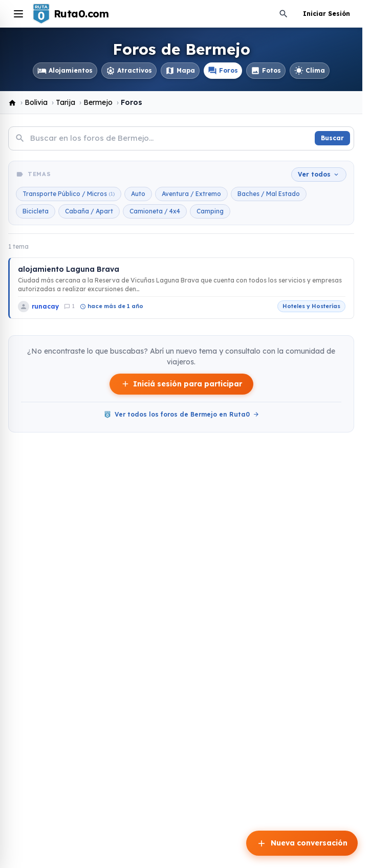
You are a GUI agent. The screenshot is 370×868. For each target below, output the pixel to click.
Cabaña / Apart (89, 211)
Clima (310, 71)
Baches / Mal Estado (269, 194)
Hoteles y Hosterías (311, 306)
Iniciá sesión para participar (181, 384)
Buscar (332, 138)
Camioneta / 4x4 (155, 211)
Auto (138, 194)
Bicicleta (36, 211)
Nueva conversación (302, 843)
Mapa (180, 71)
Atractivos (129, 71)
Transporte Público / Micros (69, 194)
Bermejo (98, 102)
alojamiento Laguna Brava (69, 269)
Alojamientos (65, 71)
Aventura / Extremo (191, 194)
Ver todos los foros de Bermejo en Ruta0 (181, 415)
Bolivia (36, 102)
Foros (223, 71)
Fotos (266, 71)
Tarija (66, 102)
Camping (210, 211)
